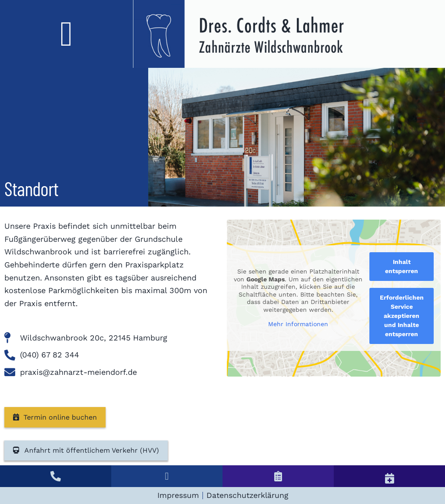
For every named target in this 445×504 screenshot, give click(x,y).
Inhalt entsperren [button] (402, 266)
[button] (67, 34)
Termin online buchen (55, 417)
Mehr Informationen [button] (298, 324)
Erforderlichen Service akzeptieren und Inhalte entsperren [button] (402, 316)
